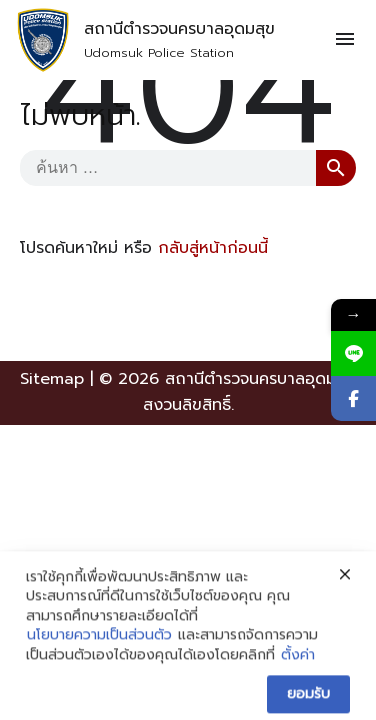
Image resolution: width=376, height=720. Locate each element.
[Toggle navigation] (345, 40)
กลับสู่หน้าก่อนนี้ (213, 248)
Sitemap (52, 379)
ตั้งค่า (298, 688)
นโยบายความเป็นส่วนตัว (99, 668)
